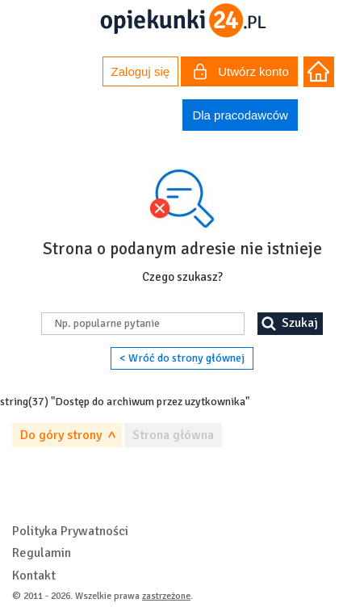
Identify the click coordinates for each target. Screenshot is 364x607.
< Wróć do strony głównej (182, 358)
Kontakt (34, 576)
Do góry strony (61, 435)
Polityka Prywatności (70, 531)
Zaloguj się (141, 71)
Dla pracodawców (240, 115)
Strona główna (173, 435)
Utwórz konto (241, 73)
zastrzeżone (166, 596)
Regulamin (42, 553)
